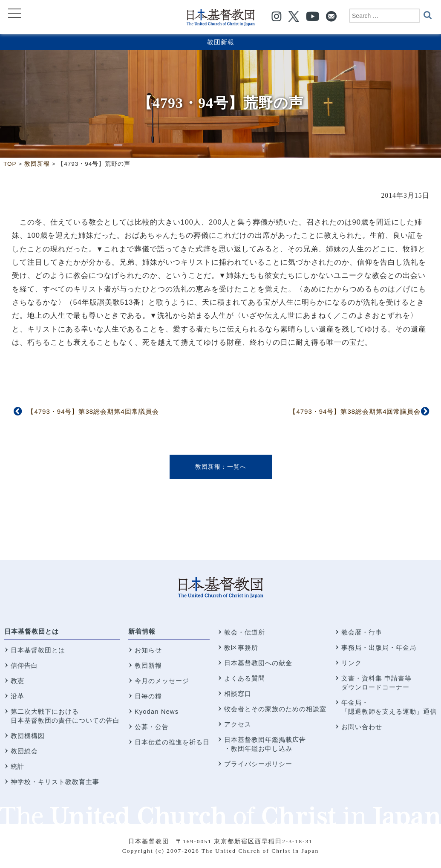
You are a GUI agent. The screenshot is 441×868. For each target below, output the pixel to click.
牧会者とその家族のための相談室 (275, 709)
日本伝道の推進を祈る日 (172, 742)
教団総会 (24, 751)
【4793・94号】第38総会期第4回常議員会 (93, 411)
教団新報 (221, 42)
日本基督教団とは (32, 631)
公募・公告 (152, 727)
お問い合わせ (362, 727)
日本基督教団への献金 (258, 663)
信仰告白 (24, 665)
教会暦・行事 (362, 632)
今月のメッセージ (162, 681)
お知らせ (148, 650)
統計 (17, 766)
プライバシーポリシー (258, 764)
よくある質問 (245, 678)
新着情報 (142, 631)
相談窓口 (238, 694)
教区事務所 (241, 647)
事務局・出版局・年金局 (379, 647)
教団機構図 (28, 736)
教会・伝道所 (245, 632)
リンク (352, 663)
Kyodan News (157, 711)
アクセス (238, 724)
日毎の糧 (148, 696)
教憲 (17, 681)
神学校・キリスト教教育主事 (55, 782)
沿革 (17, 696)
